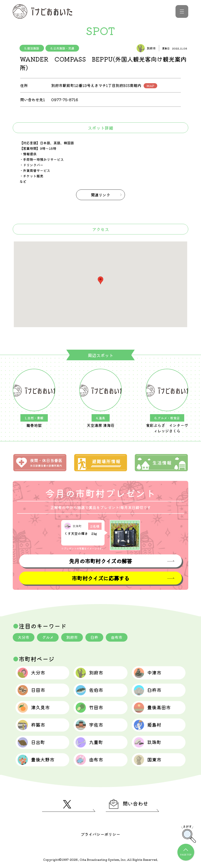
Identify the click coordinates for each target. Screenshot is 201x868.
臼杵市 (148, 690)
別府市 (72, 637)
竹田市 (89, 708)
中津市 (148, 673)
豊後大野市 (36, 760)
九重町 (89, 742)
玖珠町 (148, 742)
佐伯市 (89, 690)
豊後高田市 (152, 708)
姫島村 (148, 725)
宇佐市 (89, 725)
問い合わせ (129, 804)
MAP (150, 86)
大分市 (24, 637)
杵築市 (31, 725)
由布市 (117, 637)
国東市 (148, 760)
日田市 (31, 690)
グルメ (48, 637)
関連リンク (100, 195)
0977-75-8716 (65, 100)
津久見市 (34, 708)
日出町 (31, 742)
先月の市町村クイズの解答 (100, 561)
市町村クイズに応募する (100, 578)
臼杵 (94, 637)
